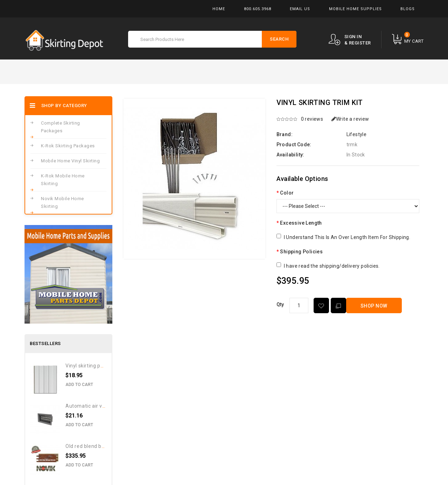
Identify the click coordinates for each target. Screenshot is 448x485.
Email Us (300, 9)
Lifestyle (357, 134)
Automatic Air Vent (88, 406)
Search (279, 39)
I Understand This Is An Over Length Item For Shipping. (347, 237)
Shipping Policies (301, 252)
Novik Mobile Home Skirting (62, 202)
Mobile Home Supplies (355, 9)
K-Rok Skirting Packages (68, 146)
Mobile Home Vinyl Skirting (70, 161)
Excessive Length (301, 223)
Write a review (350, 119)
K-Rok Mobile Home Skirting (63, 180)
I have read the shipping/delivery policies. (332, 266)
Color (287, 193)
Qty (280, 304)
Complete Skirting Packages (61, 127)
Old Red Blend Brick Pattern (97, 446)
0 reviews (312, 119)
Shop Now (374, 306)
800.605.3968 (258, 9)
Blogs (408, 9)
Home (219, 9)
